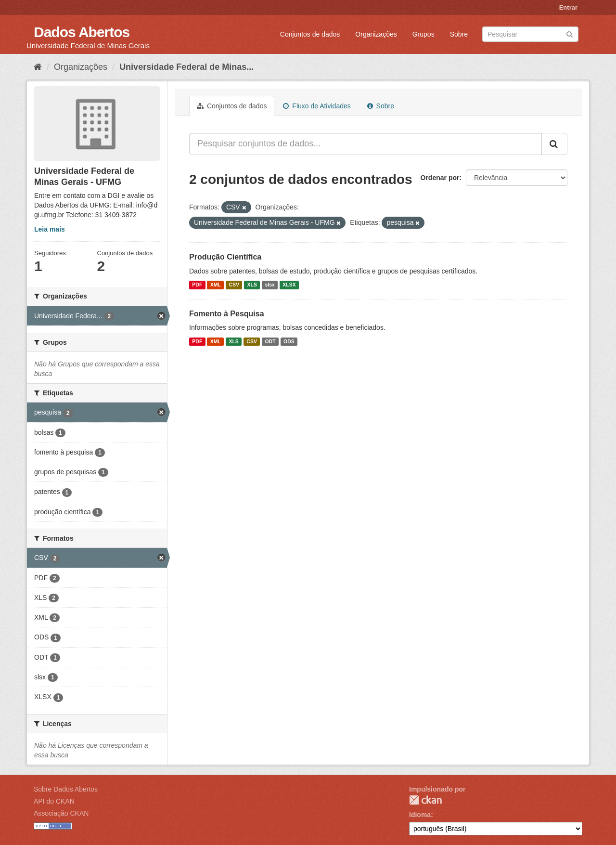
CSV (234, 285)
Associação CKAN (61, 813)
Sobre (459, 34)
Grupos (423, 34)
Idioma (420, 815)
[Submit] (570, 33)
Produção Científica (225, 257)
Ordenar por (440, 178)
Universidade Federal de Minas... (186, 67)
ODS (289, 341)
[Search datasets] (530, 34)
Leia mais (50, 229)
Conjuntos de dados (310, 34)
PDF (197, 285)
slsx (269, 285)
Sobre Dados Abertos (66, 789)
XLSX (289, 285)
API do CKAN (54, 801)
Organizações (376, 34)
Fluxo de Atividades (317, 106)
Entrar (568, 7)
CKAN (425, 800)
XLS (252, 285)
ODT (270, 341)
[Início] (38, 67)
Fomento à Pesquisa (227, 314)
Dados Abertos (82, 32)
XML (216, 285)
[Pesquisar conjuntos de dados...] (366, 144)
